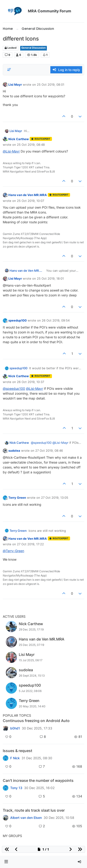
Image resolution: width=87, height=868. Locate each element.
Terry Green (17, 498)
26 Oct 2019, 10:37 (31, 382)
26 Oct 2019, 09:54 (56, 320)
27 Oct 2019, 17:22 (30, 544)
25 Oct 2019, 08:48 (31, 145)
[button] (6, 862)
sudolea (14, 451)
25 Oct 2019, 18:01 (50, 278)
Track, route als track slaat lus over (34, 810)
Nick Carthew (19, 139)
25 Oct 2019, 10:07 (31, 201)
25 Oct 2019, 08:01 (51, 85)
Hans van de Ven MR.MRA (28, 195)
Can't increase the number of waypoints (38, 780)
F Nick (15, 758)
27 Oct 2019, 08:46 (49, 451)
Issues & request (18, 751)
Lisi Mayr (15, 85)
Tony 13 (16, 788)
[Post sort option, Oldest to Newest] (9, 70)
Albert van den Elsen (26, 818)
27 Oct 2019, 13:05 (55, 498)
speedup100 (18, 320)
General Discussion (34, 48)
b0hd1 (15, 728)
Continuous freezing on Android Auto (36, 721)
